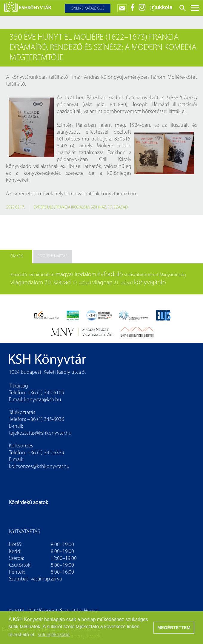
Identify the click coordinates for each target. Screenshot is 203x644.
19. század (81, 283)
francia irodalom (72, 207)
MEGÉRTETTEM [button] (174, 628)
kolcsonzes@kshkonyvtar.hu (39, 467)
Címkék (16, 256)
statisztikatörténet (141, 275)
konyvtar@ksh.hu (43, 400)
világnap (102, 283)
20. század (57, 283)
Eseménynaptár (53, 256)
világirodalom (27, 283)
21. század (123, 283)
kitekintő (19, 275)
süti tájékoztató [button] (54, 635)
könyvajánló (150, 283)
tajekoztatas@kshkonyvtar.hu (40, 433)
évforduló (44, 207)
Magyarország (173, 275)
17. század (118, 207)
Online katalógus (88, 9)
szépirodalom (41, 275)
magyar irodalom (76, 275)
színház (99, 207)
